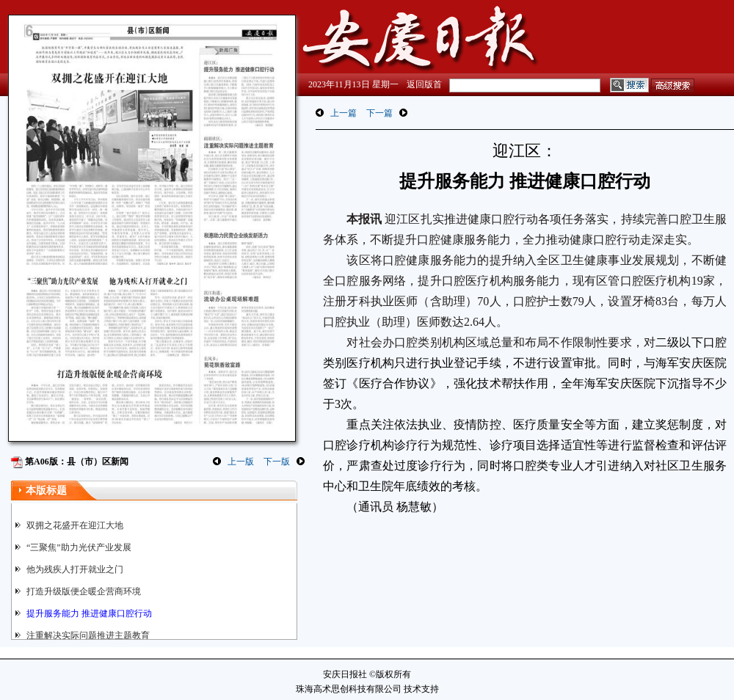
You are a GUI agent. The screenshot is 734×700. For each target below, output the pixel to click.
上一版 (241, 462)
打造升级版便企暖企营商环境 (84, 591)
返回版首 (424, 84)
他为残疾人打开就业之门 (75, 569)
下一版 (277, 462)
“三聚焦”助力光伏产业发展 (79, 547)
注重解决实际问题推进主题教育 (88, 635)
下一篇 (379, 113)
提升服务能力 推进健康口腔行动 (89, 613)
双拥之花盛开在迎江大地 (75, 525)
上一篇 (344, 113)
